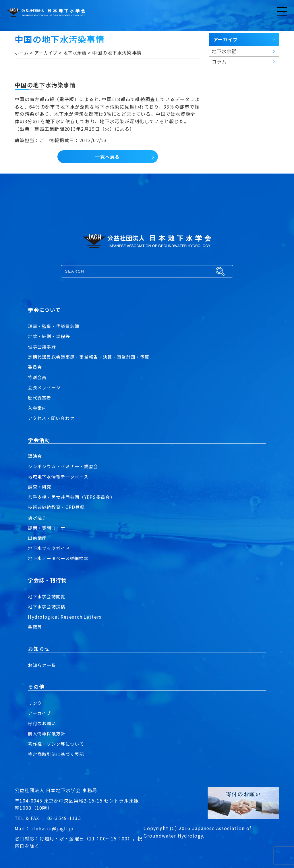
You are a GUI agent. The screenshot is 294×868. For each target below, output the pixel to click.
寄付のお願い (43, 723)
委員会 (35, 367)
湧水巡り (38, 517)
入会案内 (38, 408)
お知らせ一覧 (43, 665)
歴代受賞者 (40, 398)
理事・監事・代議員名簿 (55, 326)
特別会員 (38, 377)
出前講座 (38, 538)
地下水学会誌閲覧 (48, 596)
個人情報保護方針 (48, 733)
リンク (35, 703)
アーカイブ (40, 713)
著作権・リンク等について (58, 744)
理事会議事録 (43, 346)
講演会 (35, 456)
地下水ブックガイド (50, 548)
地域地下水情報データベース (60, 477)
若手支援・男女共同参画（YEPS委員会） (74, 497)
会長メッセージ (45, 387)
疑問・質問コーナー (50, 528)
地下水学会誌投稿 (48, 606)
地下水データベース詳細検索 (60, 558)
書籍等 (35, 627)
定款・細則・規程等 (50, 336)
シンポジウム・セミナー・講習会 (65, 466)
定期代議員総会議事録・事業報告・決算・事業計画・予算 (92, 357)
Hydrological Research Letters (65, 617)
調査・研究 (40, 487)
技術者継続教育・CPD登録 (58, 507)
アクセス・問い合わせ (53, 418)
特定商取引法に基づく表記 (58, 754)
